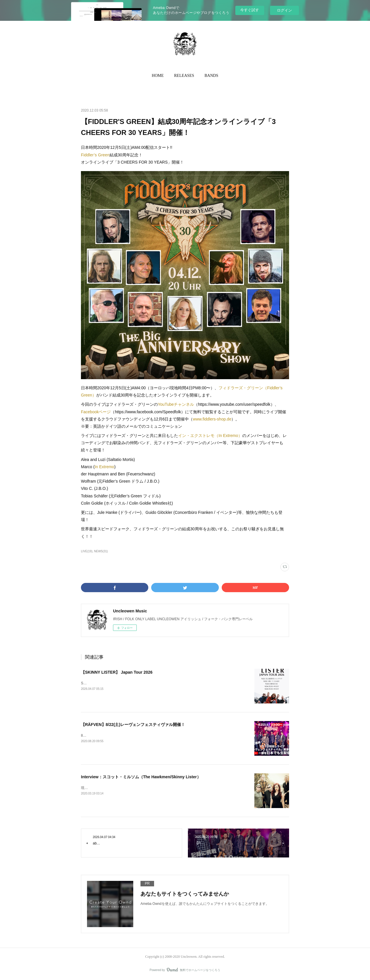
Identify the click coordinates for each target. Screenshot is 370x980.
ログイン (284, 10)
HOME (158, 76)
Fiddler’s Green (95, 155)
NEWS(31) (101, 551)
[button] (158, 76)
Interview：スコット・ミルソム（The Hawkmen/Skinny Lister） (141, 777)
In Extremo (104, 467)
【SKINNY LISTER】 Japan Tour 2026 (117, 672)
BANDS (211, 76)
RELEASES (184, 76)
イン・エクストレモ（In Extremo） (210, 436)
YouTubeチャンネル (176, 404)
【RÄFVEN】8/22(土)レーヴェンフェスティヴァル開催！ (133, 725)
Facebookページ (96, 412)
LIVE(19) (87, 551)
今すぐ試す (250, 10)
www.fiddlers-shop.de (212, 419)
